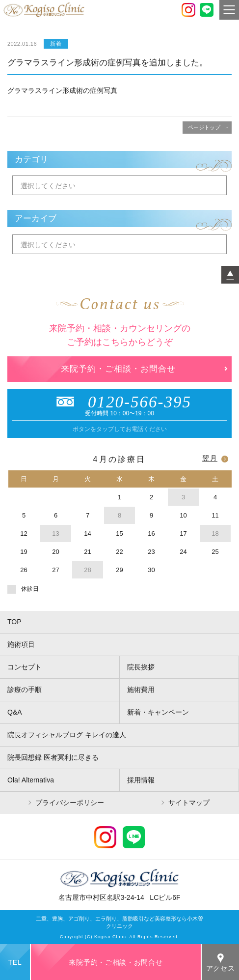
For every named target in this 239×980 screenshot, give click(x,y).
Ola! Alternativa (31, 780)
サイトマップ (189, 803)
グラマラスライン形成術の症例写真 (62, 90)
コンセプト (25, 667)
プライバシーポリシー (70, 803)
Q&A (15, 712)
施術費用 (141, 690)
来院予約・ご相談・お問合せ (118, 369)
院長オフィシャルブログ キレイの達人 (67, 735)
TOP (14, 622)
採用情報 (141, 780)
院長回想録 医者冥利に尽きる (53, 757)
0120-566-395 (119, 402)
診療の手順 (25, 690)
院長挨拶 (141, 667)
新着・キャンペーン (158, 712)
